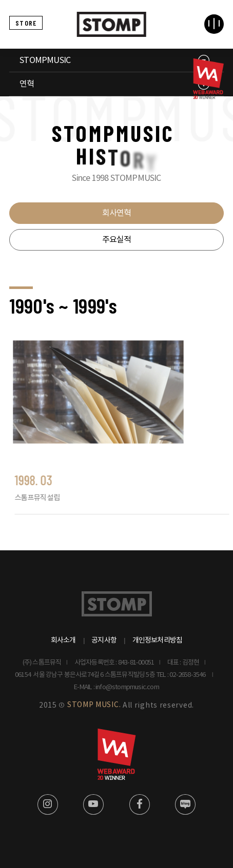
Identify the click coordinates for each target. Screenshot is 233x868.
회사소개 (63, 640)
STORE (26, 23)
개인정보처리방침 (158, 640)
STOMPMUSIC (45, 60)
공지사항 (104, 640)
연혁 (27, 84)
